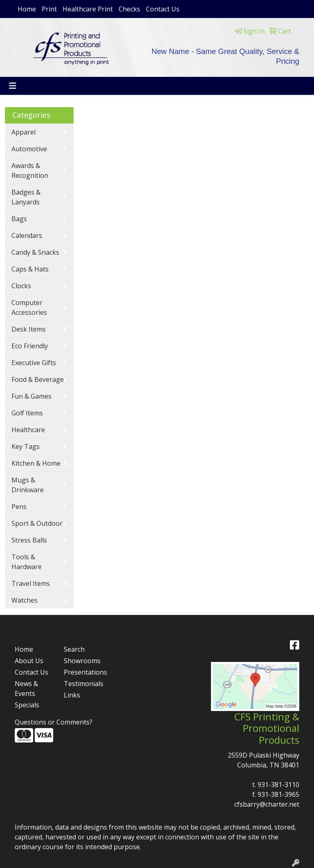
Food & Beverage (38, 379)
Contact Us (163, 9)
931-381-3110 (278, 785)
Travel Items (31, 583)
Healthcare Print (88, 9)
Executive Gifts (34, 363)
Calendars (27, 236)
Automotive (29, 149)
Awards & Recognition (30, 170)
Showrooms (82, 661)
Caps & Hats (30, 269)
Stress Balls (29, 540)
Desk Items (29, 329)
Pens (19, 507)
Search (74, 649)
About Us (29, 661)
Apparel (24, 132)
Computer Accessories (29, 307)
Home (27, 9)
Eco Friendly (30, 346)
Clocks (21, 286)
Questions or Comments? (54, 722)
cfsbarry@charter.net (267, 804)
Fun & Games (31, 396)
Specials (27, 705)
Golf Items (27, 413)
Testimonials (83, 684)
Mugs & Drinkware (28, 485)
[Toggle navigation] (13, 86)
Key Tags (26, 446)
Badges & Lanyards (26, 197)
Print (49, 9)
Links (72, 695)
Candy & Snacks (35, 252)
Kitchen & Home (36, 463)
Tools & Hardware (27, 562)
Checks (129, 9)
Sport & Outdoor (37, 523)
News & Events (26, 689)
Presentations (83, 672)
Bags (19, 219)
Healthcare (28, 430)
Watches (25, 600)
